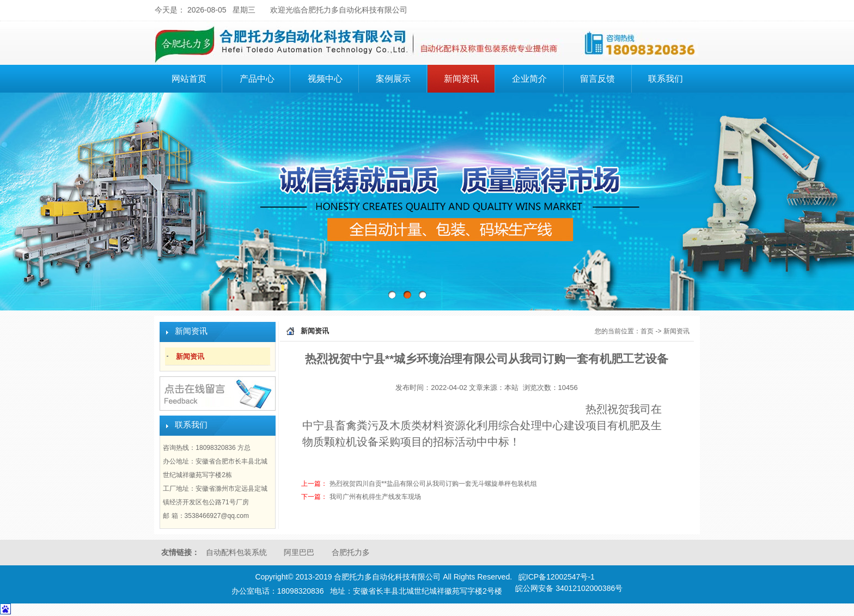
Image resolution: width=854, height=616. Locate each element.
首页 (647, 331)
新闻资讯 (461, 79)
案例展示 (393, 79)
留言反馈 (597, 79)
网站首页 (189, 79)
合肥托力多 (351, 552)
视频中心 (325, 79)
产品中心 (264, 77)
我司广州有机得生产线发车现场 (375, 497)
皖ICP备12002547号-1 (557, 577)
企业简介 (536, 77)
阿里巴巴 (299, 552)
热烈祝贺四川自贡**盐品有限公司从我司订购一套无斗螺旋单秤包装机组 (433, 484)
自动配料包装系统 (236, 552)
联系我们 (666, 79)
